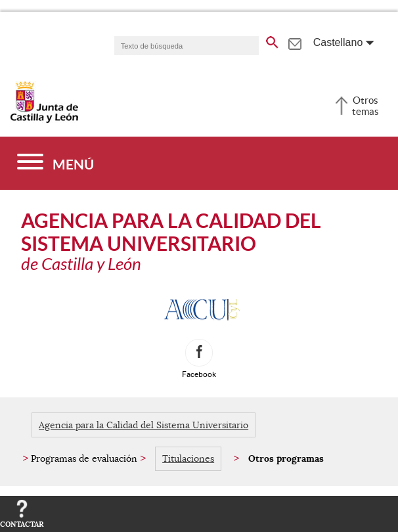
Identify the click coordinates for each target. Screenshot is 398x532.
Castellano (338, 42)
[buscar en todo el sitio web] (272, 40)
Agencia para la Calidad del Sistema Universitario (144, 425)
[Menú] (55, 163)
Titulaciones (188, 458)
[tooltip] (295, 42)
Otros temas (365, 106)
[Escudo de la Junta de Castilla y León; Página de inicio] (44, 120)
